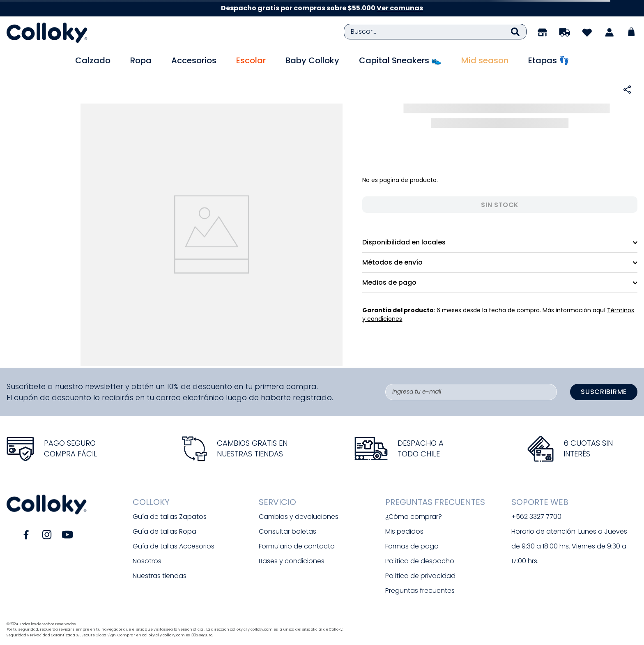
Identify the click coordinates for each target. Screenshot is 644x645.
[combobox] (435, 32)
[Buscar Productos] (515, 32)
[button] (627, 90)
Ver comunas (400, 8)
